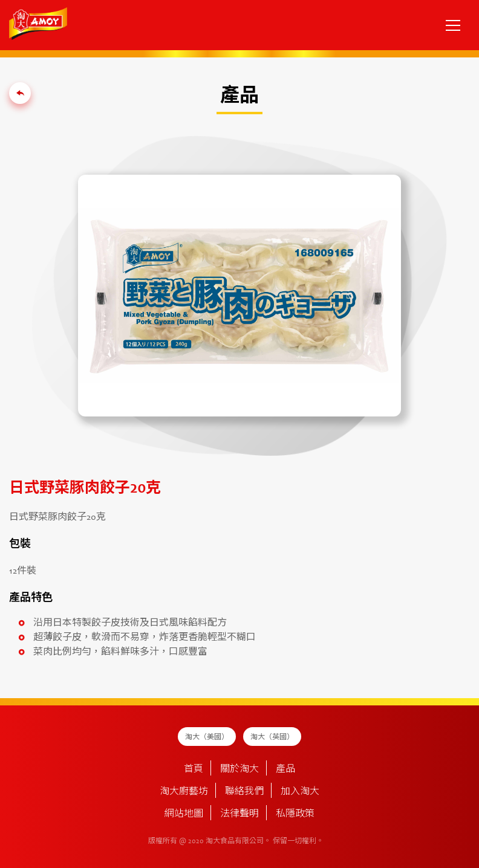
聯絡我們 (244, 792)
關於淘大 (239, 769)
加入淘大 (300, 792)
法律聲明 (239, 814)
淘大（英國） (272, 737)
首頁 (194, 769)
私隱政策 (295, 814)
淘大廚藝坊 (184, 792)
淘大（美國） (207, 737)
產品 (285, 769)
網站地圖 (184, 814)
